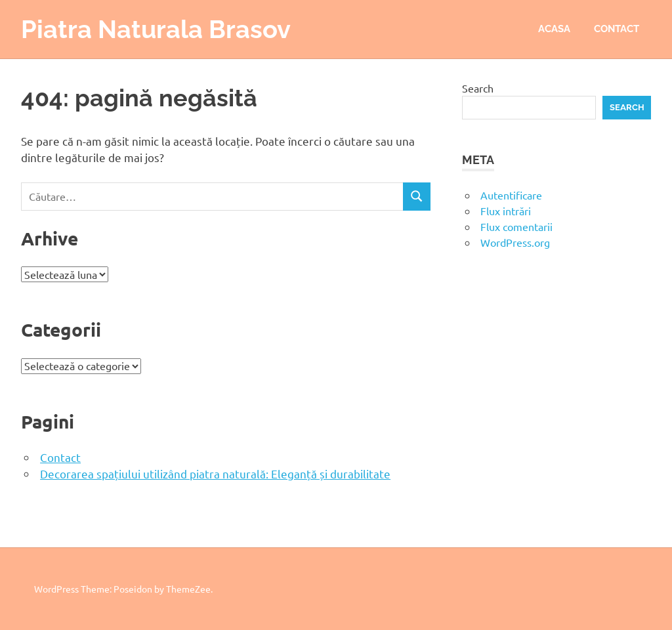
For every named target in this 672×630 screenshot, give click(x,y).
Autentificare (511, 195)
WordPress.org (515, 242)
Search (478, 88)
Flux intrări (506, 211)
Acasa (554, 29)
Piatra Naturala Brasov (156, 29)
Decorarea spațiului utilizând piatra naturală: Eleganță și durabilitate (215, 473)
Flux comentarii (516, 226)
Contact (617, 29)
